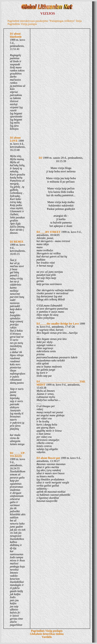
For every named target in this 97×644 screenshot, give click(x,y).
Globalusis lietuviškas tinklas (47, 634)
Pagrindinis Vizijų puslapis (22, 24)
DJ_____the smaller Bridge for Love (58, 324)
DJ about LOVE (15, 139)
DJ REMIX (17, 242)
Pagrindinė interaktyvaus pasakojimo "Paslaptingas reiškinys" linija (45, 21)
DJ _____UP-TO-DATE (18, 455)
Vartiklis (47, 637)
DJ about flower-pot (48, 458)
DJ (41, 158)
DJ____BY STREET (48, 232)
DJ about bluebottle (16, 35)
